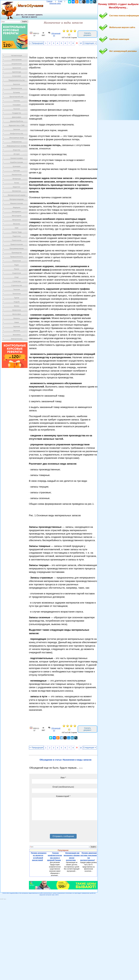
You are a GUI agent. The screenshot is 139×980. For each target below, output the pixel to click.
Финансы (17, 318)
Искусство (17, 150)
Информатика (17, 142)
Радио (17, 265)
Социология (17, 273)
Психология (17, 261)
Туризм (17, 298)
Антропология (17, 64)
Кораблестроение (17, 162)
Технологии (17, 294)
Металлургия (17, 216)
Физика (17, 306)
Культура (17, 170)
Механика (17, 224)
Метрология (17, 220)
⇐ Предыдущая (36, 43)
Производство (17, 253)
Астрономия (17, 76)
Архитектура (17, 72)
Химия (17, 322)
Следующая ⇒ (90, 43)
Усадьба (17, 302)
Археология (17, 68)
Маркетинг (17, 187)
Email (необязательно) (63, 787)
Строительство (17, 285)
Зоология (17, 129)
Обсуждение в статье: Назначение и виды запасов (66, 760)
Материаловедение (17, 199)
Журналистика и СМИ (17, 125)
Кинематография (17, 158)
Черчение (17, 326)
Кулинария (17, 166)
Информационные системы (17, 146)
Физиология (17, 310)
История (17, 154)
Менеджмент (17, 212)
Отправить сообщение (63, 836)
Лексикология (17, 175)
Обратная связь (55, 3)
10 (81, 43)
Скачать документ (88, 34)
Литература (17, 179)
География (17, 105)
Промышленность (17, 257)
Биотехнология (17, 88)
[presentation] (51, 828)
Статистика (17, 281)
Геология (17, 109)
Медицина (17, 207)
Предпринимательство (17, 80)
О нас (60, 1)
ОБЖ (17, 228)
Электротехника (17, 339)
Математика (17, 191)
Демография (17, 117)
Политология (17, 240)
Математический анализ (17, 195)
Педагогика (17, 236)
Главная (50, 1)
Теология (17, 290)
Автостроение (17, 60)
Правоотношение (17, 244)
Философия (17, 314)
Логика (17, 183)
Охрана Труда (17, 232)
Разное (17, 269)
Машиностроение (17, 203)
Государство (17, 113)
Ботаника (17, 92)
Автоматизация (17, 56)
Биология (17, 84)
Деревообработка (17, 121)
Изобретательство (17, 134)
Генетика (17, 101)
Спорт (17, 277)
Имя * (63, 778)
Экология (17, 331)
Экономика (17, 335)
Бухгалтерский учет (17, 97)
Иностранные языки (17, 138)
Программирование (17, 248)
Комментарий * (63, 796)
